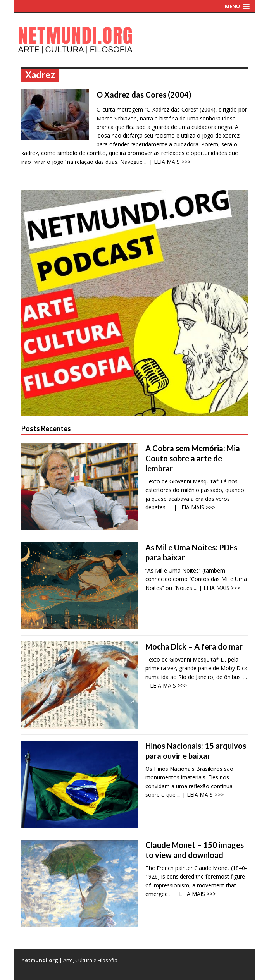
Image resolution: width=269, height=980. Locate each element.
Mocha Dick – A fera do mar (194, 646)
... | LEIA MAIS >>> (167, 162)
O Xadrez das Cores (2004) (144, 95)
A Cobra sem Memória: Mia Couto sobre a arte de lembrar (193, 458)
